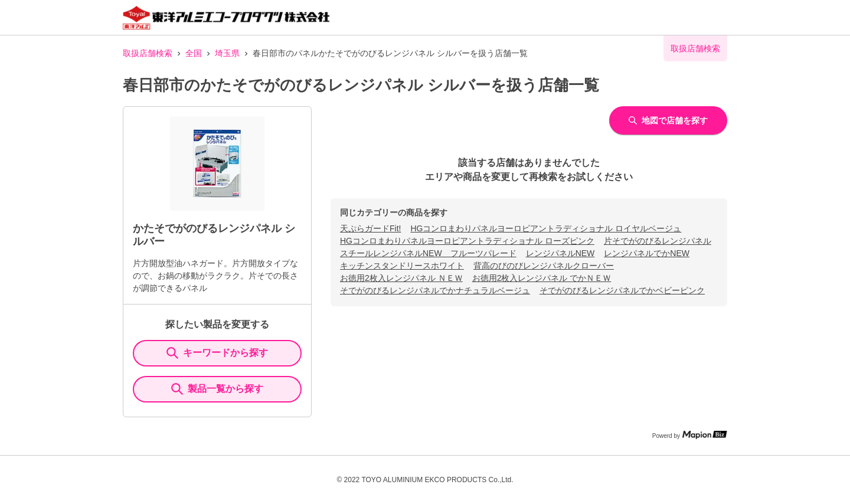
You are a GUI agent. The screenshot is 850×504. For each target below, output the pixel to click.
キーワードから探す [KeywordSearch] (217, 353)
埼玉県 (227, 53)
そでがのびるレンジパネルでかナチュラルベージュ (435, 290)
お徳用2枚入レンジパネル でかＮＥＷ (542, 278)
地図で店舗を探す (668, 120)
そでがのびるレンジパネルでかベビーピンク (622, 290)
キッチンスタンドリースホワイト (402, 266)
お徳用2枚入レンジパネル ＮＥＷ (401, 278)
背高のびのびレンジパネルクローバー (544, 266)
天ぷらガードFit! (370, 228)
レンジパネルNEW (560, 253)
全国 (194, 53)
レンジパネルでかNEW (647, 253)
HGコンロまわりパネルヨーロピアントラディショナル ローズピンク (467, 241)
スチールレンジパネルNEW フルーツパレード (428, 253)
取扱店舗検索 (148, 53)
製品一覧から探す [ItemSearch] (217, 389)
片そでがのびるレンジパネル (658, 241)
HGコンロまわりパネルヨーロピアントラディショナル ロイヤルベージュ (546, 228)
